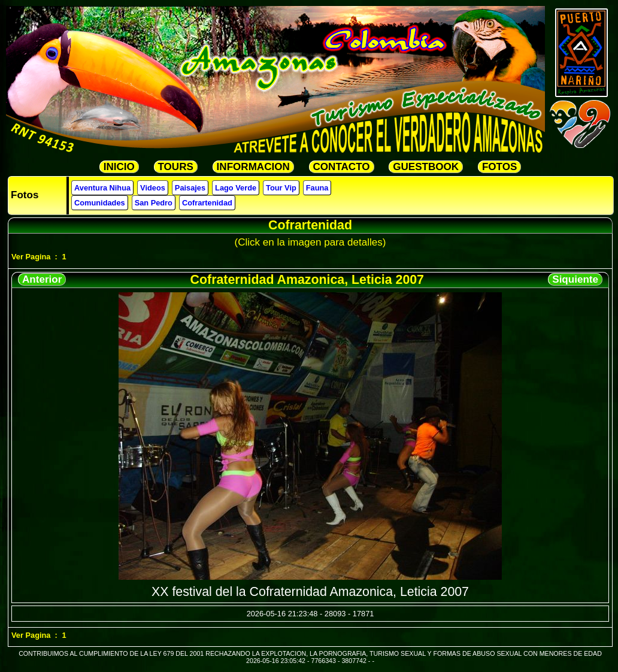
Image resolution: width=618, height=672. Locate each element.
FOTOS (499, 167)
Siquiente (575, 279)
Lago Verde (236, 188)
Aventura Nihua (102, 188)
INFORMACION (253, 167)
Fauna (317, 188)
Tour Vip (281, 188)
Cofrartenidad (207, 203)
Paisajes (190, 188)
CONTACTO (342, 167)
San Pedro (154, 203)
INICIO (119, 167)
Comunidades (100, 203)
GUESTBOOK (426, 167)
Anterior (42, 279)
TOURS (176, 167)
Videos (153, 188)
